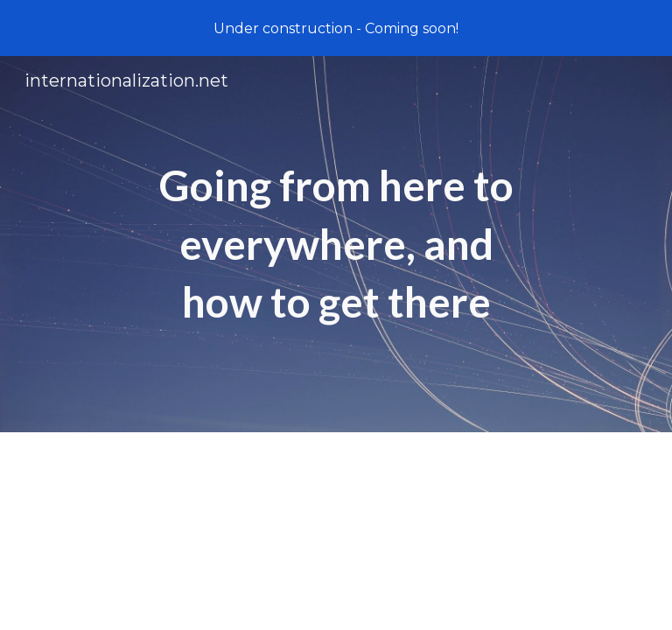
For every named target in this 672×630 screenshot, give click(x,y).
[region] (336, 28)
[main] (336, 244)
